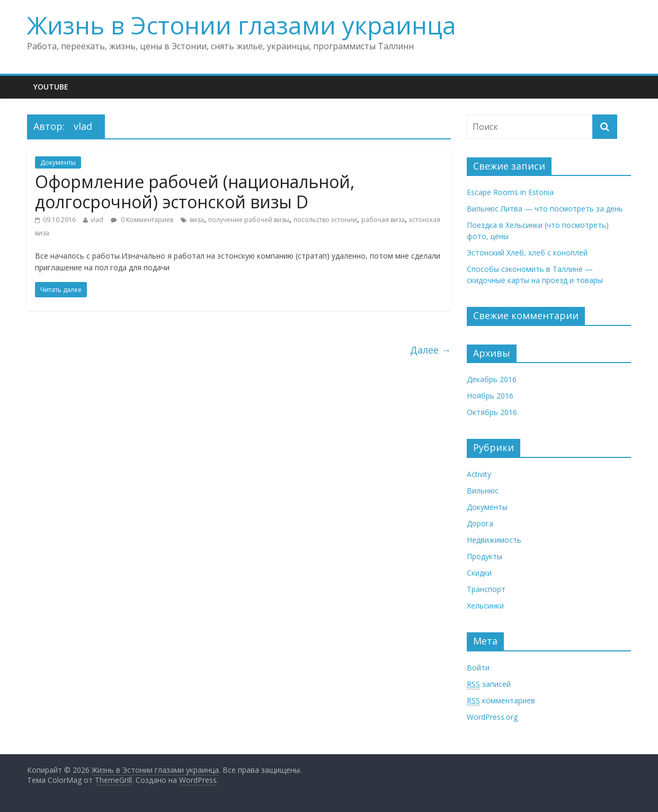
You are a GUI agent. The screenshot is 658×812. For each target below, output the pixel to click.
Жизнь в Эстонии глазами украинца (242, 25)
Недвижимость (494, 540)
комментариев (501, 701)
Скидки (479, 573)
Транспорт (486, 589)
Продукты (484, 556)
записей (489, 684)
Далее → (430, 350)
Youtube (51, 87)
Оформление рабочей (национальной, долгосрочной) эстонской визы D (195, 192)
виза (197, 220)
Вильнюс (483, 491)
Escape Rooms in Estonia (510, 192)
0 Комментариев (142, 220)
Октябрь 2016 (492, 412)
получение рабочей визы (249, 220)
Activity (479, 474)
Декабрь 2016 (492, 379)
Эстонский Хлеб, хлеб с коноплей (527, 253)
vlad (97, 220)
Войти (478, 668)
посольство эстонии (325, 220)
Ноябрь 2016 (490, 396)
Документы (58, 162)
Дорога (480, 523)
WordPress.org (492, 717)
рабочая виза (383, 220)
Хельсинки (485, 606)
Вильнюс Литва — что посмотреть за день (545, 209)
